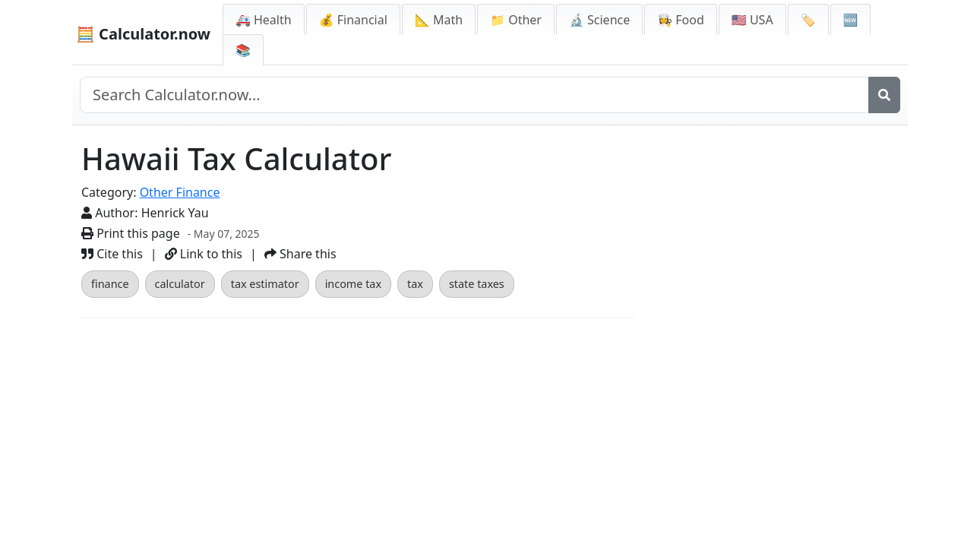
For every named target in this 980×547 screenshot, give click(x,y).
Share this (300, 254)
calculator (180, 284)
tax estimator (265, 284)
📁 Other (516, 20)
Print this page (131, 233)
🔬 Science (599, 20)
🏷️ (808, 20)
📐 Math (439, 20)
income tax (353, 284)
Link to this (204, 254)
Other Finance (180, 192)
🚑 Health (264, 20)
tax (415, 284)
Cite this (112, 254)
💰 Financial (353, 20)
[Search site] (474, 95)
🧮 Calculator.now (143, 34)
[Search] (884, 95)
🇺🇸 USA (752, 20)
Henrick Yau (175, 213)
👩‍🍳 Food (681, 20)
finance (110, 284)
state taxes (477, 284)
